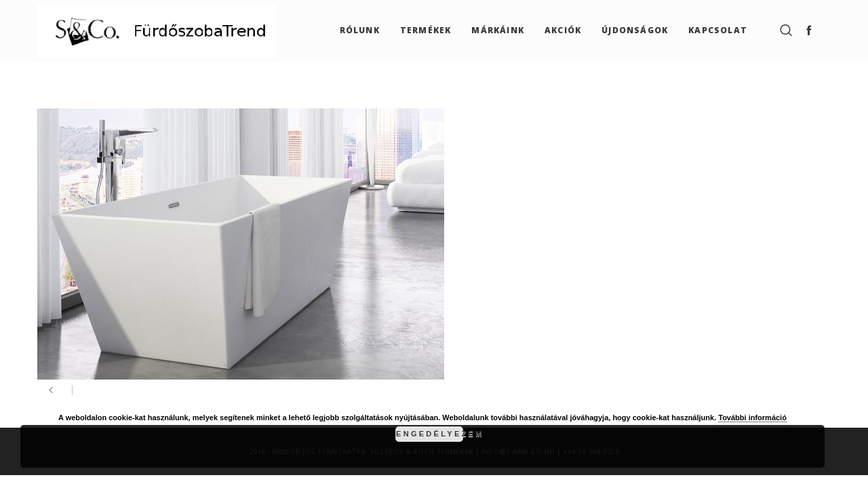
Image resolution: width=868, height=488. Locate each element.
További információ (752, 418)
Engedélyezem (430, 434)
